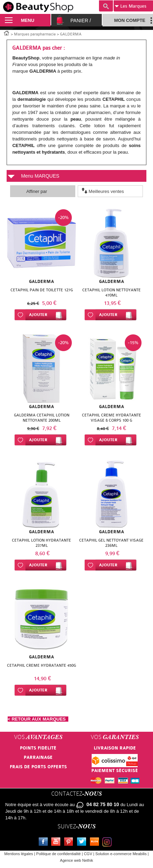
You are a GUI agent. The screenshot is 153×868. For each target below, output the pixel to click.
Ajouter (38, 315)
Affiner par (37, 191)
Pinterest (70, 843)
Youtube (57, 843)
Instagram (108, 843)
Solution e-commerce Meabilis (121, 854)
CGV (88, 854)
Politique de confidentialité (59, 854)
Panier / (81, 21)
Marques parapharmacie (35, 34)
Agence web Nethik (76, 860)
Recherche (106, 6)
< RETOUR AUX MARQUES (38, 719)
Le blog (96, 843)
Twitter (83, 843)
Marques (131, 6)
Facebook (45, 843)
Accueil (7, 33)
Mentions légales (19, 854)
